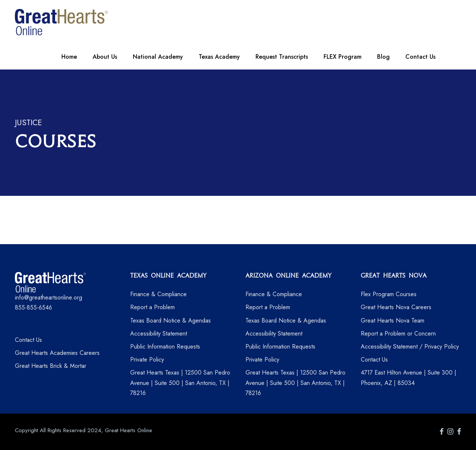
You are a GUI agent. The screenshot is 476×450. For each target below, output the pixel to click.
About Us (105, 57)
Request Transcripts (282, 57)
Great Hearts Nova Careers (396, 307)
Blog (383, 57)
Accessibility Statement (159, 334)
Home (69, 57)
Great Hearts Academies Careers (57, 353)
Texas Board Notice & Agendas (171, 320)
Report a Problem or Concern (398, 334)
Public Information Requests (165, 347)
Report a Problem (152, 307)
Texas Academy (219, 57)
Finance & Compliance (158, 294)
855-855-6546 (33, 307)
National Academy (158, 57)
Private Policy (147, 360)
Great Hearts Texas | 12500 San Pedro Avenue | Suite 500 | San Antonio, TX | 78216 (180, 383)
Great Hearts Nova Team (393, 320)
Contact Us (420, 57)
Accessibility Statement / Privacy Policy (410, 347)
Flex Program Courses (389, 294)
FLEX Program (342, 57)
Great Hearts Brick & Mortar (51, 366)
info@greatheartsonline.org (49, 297)
